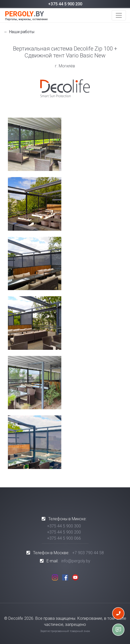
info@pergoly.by (76, 561)
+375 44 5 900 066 (64, 538)
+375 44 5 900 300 (64, 526)
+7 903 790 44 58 (88, 553)
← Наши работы (19, 32)
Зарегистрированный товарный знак (65, 631)
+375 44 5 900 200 (65, 4)
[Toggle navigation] (119, 15)
